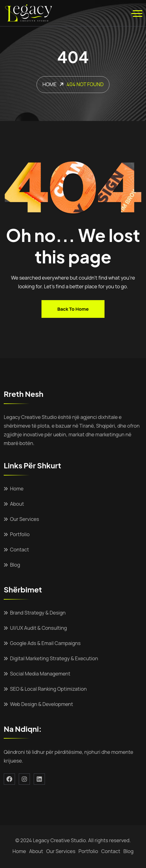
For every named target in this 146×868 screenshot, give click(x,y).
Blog (15, 565)
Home (17, 489)
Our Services (24, 519)
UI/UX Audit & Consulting (39, 628)
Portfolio (20, 534)
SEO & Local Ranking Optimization (48, 689)
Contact (19, 550)
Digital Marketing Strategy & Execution (54, 658)
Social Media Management (40, 674)
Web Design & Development (41, 704)
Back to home (73, 309)
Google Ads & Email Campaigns (45, 643)
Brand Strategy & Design (38, 613)
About (17, 504)
